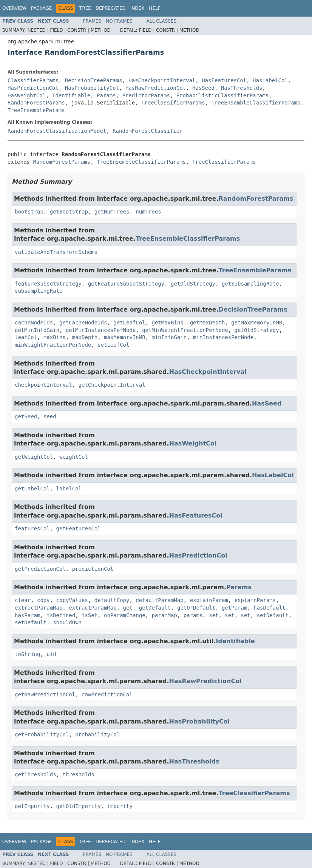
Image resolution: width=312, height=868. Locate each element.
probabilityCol (97, 734)
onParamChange (125, 615)
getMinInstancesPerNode (101, 330)
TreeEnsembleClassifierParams (256, 103)
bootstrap (29, 212)
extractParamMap (39, 608)
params (193, 615)
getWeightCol (34, 457)
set (214, 615)
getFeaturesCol (79, 528)
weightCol (74, 457)
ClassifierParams (33, 80)
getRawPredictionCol (45, 694)
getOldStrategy (193, 284)
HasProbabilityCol (92, 88)
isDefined (61, 615)
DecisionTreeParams (94, 80)
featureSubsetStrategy (48, 284)
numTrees (148, 212)
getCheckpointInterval (112, 385)
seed (50, 416)
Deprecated (111, 8)
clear (23, 600)
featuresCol (32, 528)
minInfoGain (169, 337)
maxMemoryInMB (125, 337)
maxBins (55, 337)
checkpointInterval (43, 385)
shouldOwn (67, 622)
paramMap (164, 615)
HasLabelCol (270, 80)
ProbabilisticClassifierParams (222, 95)
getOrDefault (196, 608)
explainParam (209, 600)
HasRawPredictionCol (156, 88)
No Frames (119, 21)
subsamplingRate (39, 291)
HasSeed (203, 88)
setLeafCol (113, 345)
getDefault (155, 608)
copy (43, 600)
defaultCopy (112, 600)
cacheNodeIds (34, 323)
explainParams (255, 600)
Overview (14, 8)
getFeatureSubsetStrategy (126, 284)
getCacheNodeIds (83, 323)
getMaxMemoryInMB (257, 323)
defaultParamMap (159, 600)
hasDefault (269, 608)
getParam (234, 608)
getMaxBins (167, 323)
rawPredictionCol (107, 694)
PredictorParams (146, 95)
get (128, 608)
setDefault (273, 615)
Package (41, 8)
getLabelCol (32, 489)
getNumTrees (112, 212)
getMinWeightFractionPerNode (185, 330)
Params (106, 95)
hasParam (27, 615)
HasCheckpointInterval (162, 80)
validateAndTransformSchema (56, 252)
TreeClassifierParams (173, 103)
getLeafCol (129, 323)
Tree (85, 8)
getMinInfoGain (37, 330)
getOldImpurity (79, 806)
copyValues (72, 600)
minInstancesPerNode (223, 337)
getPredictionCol (40, 569)
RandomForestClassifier (148, 131)
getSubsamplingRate (250, 284)
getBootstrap (69, 212)
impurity (120, 806)
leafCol (26, 337)
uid (51, 654)
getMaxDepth (208, 323)
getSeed (26, 416)
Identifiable (71, 95)
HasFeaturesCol (224, 80)
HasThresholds (242, 88)
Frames (92, 21)
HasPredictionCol (33, 88)
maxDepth (85, 337)
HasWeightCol (27, 95)
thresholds (78, 774)
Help (155, 8)
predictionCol (93, 569)
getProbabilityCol (42, 734)
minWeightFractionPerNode (53, 345)
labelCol (69, 489)
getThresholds (36, 774)
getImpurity (32, 806)
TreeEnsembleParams (36, 110)
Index (137, 8)
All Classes (161, 21)
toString (27, 654)
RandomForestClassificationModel (57, 131)
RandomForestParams (36, 103)
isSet (90, 615)
